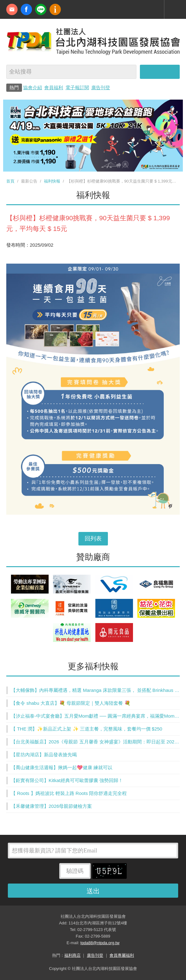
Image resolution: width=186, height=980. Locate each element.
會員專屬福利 (122, 955)
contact (12, 9)
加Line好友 (41, 9)
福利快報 (52, 181)
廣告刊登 (101, 88)
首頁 (10, 181)
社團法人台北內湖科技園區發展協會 (93, 41)
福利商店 (72, 955)
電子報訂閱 (77, 88)
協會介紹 (33, 88)
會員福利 (54, 88)
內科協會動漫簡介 (55, 9)
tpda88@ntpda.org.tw (100, 943)
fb (26, 9)
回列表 (93, 539)
